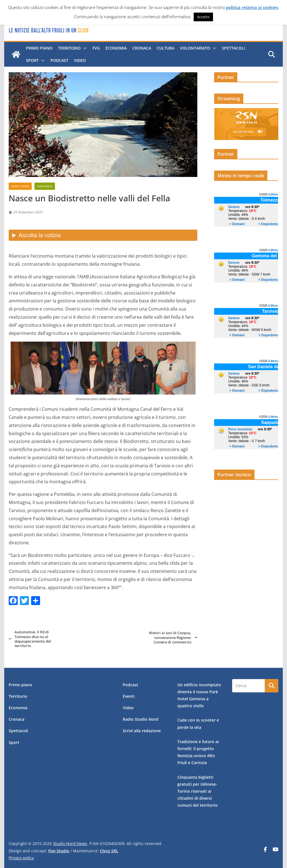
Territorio (69, 48)
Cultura (166, 48)
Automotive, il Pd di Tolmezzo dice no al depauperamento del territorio (30, 639)
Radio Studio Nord (141, 719)
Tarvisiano (45, 186)
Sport (32, 60)
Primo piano (39, 48)
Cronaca (142, 48)
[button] (84, 48)
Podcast (59, 60)
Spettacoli (233, 48)
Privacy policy (21, 858)
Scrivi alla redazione (142, 731)
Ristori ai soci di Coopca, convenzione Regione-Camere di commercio (173, 637)
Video (80, 60)
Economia (116, 48)
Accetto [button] (203, 17)
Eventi (129, 696)
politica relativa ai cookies (252, 7)
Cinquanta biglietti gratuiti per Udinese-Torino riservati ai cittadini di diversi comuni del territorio (198, 791)
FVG (96, 48)
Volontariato (195, 48)
